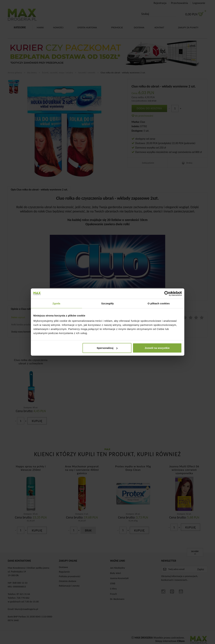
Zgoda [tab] (56, 303)
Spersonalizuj (107, 348)
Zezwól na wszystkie (157, 348)
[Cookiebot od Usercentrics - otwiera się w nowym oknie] (167, 293)
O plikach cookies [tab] (159, 303)
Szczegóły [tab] (107, 303)
